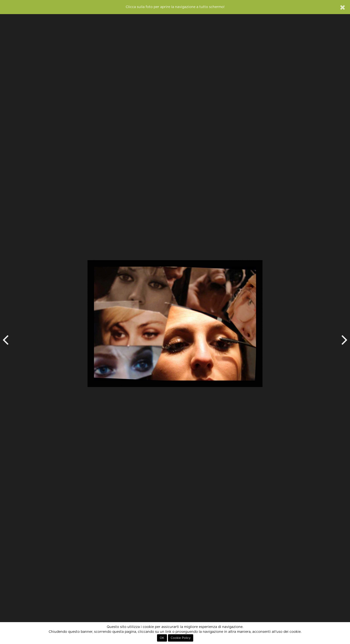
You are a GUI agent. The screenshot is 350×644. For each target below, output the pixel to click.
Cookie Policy (181, 638)
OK (162, 638)
